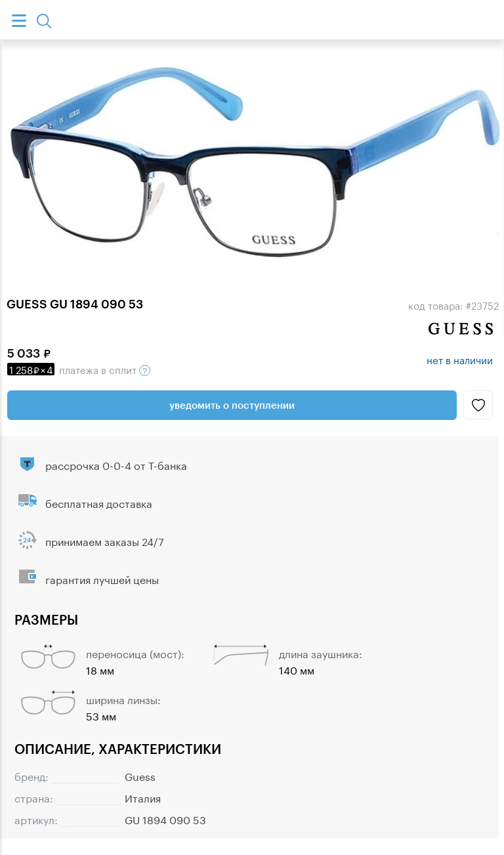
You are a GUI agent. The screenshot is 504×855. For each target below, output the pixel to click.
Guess (140, 775)
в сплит (79, 369)
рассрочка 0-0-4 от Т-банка (116, 464)
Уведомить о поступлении (232, 405)
